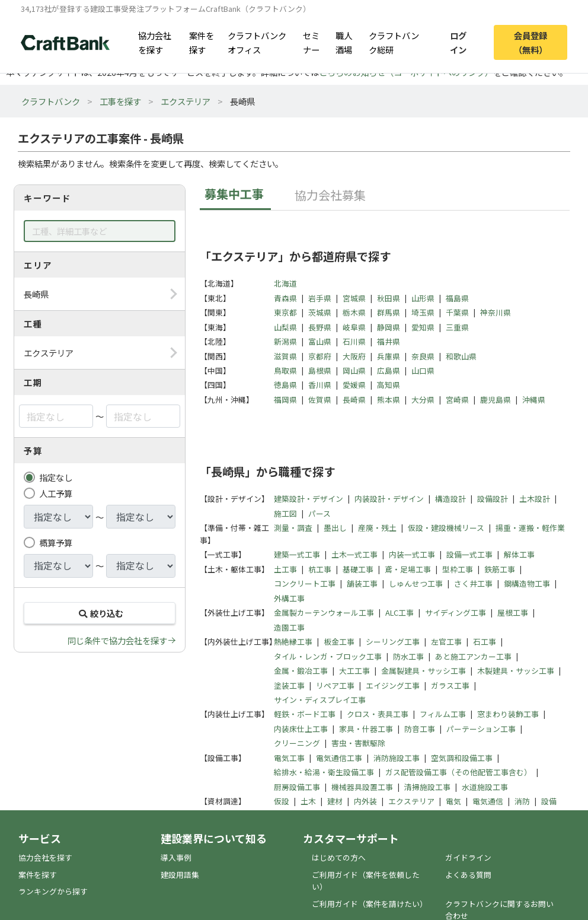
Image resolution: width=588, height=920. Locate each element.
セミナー (311, 42)
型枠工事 (458, 569)
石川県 (354, 341)
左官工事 (446, 642)
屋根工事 (513, 612)
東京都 (285, 312)
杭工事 (320, 569)
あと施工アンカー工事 (473, 656)
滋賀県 (285, 356)
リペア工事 (335, 685)
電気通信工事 (339, 758)
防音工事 (420, 729)
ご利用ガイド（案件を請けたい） (370, 904)
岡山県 (354, 370)
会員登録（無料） (531, 42)
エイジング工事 (393, 685)
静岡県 (389, 327)
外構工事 (289, 598)
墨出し (335, 528)
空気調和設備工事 (462, 758)
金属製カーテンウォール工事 (324, 612)
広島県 (389, 370)
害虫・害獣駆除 (358, 743)
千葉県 (457, 312)
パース (319, 513)
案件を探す (202, 42)
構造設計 (450, 499)
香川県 (320, 385)
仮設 (282, 801)
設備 (549, 801)
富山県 (320, 341)
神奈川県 (496, 312)
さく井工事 (473, 583)
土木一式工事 (354, 554)
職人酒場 (344, 42)
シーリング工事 (393, 642)
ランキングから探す (53, 891)
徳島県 (285, 385)
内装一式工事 (412, 554)
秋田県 (389, 298)
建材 (335, 801)
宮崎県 (457, 399)
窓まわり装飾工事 (508, 714)
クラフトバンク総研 (394, 42)
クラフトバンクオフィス (257, 42)
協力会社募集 (330, 195)
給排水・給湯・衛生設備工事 (324, 772)
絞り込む (100, 613)
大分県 (423, 399)
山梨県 (285, 327)
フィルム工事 (443, 714)
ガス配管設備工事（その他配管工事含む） (458, 772)
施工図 (285, 513)
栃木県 (354, 312)
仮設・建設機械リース (446, 528)
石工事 (485, 642)
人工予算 (56, 493)
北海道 (285, 283)
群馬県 (389, 312)
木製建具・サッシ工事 (516, 671)
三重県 (457, 327)
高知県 (389, 385)
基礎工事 (358, 569)
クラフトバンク (51, 101)
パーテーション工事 (481, 729)
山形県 (423, 298)
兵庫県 (389, 356)
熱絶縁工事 (293, 642)
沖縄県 (534, 399)
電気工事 (289, 758)
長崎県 (354, 399)
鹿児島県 (496, 399)
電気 (453, 801)
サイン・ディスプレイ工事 (320, 700)
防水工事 (408, 656)
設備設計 (493, 499)
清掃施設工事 (427, 787)
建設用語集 (180, 875)
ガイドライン (468, 857)
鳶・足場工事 (408, 569)
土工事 (285, 569)
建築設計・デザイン (309, 499)
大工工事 (354, 671)
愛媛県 (354, 385)
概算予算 (56, 542)
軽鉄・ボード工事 (305, 714)
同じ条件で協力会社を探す (117, 640)
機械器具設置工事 (362, 787)
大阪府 (354, 356)
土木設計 (535, 499)
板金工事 (339, 642)
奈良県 (423, 356)
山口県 (423, 370)
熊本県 (389, 399)
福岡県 (285, 399)
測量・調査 (293, 528)
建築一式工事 (297, 554)
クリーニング (297, 743)
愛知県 (423, 327)
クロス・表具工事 (378, 714)
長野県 (320, 327)
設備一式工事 (469, 554)
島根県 (320, 370)
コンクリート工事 (305, 583)
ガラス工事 (450, 685)
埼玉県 (423, 312)
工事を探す (120, 101)
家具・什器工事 (366, 729)
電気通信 (488, 801)
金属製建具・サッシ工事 (424, 671)
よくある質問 (468, 875)
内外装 (365, 801)
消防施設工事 (397, 758)
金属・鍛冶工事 (301, 671)
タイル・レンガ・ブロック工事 (328, 656)
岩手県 (320, 298)
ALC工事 (400, 612)
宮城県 (354, 298)
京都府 (320, 356)
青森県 (285, 298)
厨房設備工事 (297, 787)
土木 (308, 801)
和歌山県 (461, 356)
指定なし (56, 477)
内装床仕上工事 (301, 729)
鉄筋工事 (500, 569)
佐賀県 (320, 399)
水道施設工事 (485, 787)
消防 (522, 801)
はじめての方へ (339, 857)
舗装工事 (362, 583)
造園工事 (289, 627)
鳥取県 (285, 370)
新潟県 (285, 341)
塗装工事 (289, 685)
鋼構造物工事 (527, 583)
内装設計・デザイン (389, 499)
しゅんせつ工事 (416, 583)
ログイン (458, 42)
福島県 (457, 298)
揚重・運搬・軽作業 (530, 528)
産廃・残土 (377, 528)
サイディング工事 (456, 612)
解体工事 (519, 554)
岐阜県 (354, 327)
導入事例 (176, 857)
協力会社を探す (155, 42)
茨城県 (320, 312)
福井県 (389, 341)
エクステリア (186, 101)
